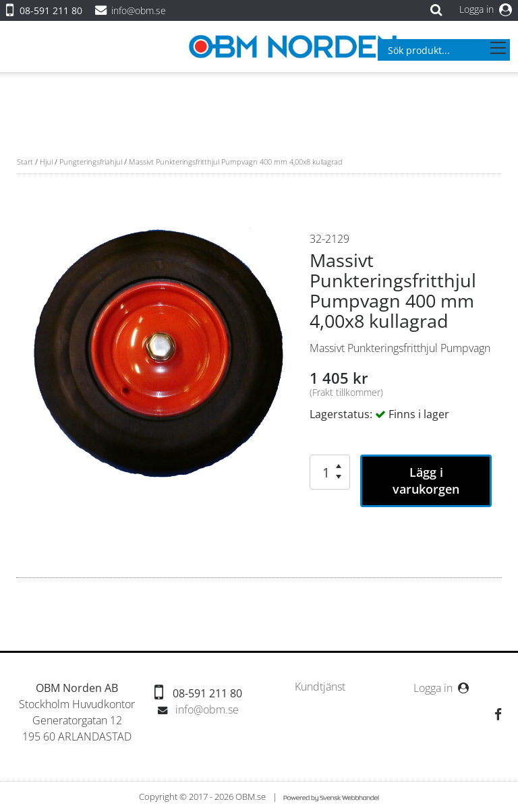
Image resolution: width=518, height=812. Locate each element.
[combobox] (444, 50)
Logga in (486, 9)
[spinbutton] (322, 472)
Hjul (46, 162)
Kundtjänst (320, 687)
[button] (339, 466)
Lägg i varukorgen (426, 481)
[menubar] (320, 687)
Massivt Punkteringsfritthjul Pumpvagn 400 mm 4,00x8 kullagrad (236, 162)
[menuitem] (320, 687)
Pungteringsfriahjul (91, 162)
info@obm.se (139, 10)
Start (25, 162)
